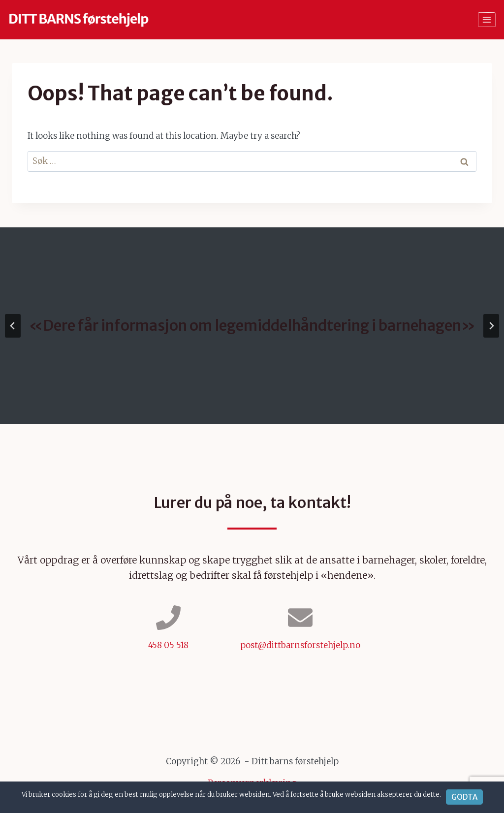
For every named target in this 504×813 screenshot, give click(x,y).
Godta (464, 797)
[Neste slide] (491, 326)
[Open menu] (487, 20)
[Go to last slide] (13, 326)
